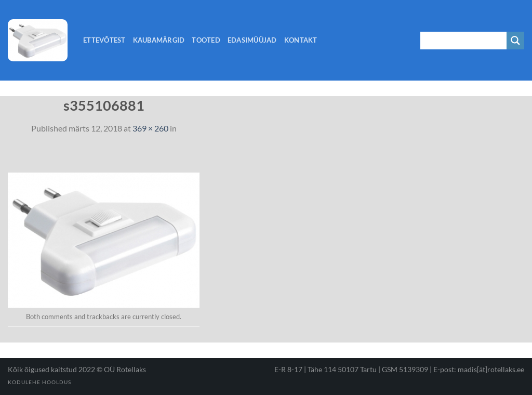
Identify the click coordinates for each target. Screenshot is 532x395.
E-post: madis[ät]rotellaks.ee (479, 369)
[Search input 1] (464, 41)
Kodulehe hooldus (39, 382)
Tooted (206, 40)
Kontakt (301, 40)
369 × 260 (150, 128)
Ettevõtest (104, 40)
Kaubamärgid (159, 40)
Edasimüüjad (252, 40)
